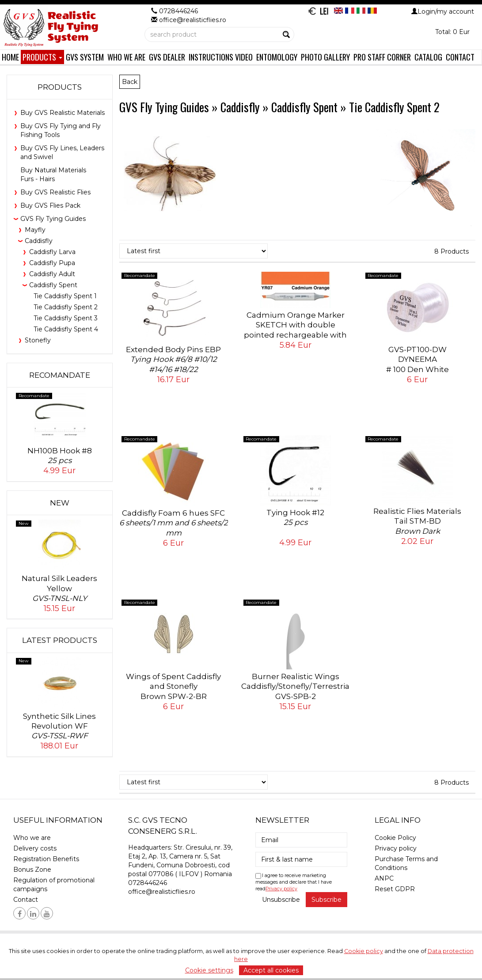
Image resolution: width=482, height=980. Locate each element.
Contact (460, 57)
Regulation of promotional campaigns (54, 885)
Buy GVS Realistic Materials (63, 113)
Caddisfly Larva (52, 252)
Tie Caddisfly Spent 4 (66, 329)
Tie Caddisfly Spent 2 (66, 307)
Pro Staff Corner (382, 57)
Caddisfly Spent (53, 285)
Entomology (277, 57)
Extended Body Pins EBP (174, 359)
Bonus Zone (32, 870)
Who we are (126, 57)
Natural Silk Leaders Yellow (60, 588)
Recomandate (60, 375)
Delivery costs (35, 848)
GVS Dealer (167, 57)
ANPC (384, 878)
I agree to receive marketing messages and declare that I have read (294, 882)
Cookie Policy (395, 838)
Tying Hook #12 (296, 518)
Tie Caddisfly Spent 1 (65, 296)
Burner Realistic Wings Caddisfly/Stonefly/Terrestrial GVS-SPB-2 (296, 691)
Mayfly (35, 230)
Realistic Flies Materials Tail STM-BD (417, 521)
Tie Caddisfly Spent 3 (66, 318)
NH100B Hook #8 (60, 456)
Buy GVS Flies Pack (50, 205)
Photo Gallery (325, 57)
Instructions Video (221, 57)
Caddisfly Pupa (52, 263)
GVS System (85, 57)
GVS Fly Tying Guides (53, 219)
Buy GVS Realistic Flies (55, 192)
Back (130, 82)
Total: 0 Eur (452, 32)
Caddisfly (39, 241)
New (60, 503)
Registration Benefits (46, 859)
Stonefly (38, 340)
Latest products (60, 640)
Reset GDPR (395, 889)
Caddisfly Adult (52, 274)
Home (10, 57)
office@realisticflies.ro (162, 892)
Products (42, 57)
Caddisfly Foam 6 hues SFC (174, 523)
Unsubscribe (281, 900)
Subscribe (326, 900)
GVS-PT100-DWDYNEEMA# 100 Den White (417, 369)
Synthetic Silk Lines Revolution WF (60, 726)
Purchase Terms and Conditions (406, 863)
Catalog (428, 57)
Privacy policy (281, 889)
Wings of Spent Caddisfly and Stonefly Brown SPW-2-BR (174, 691)
